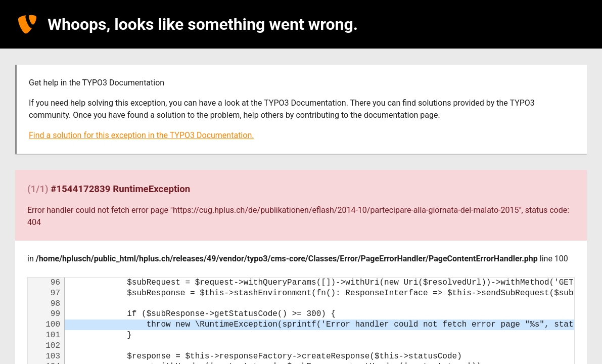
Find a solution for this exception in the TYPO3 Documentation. (141, 135)
